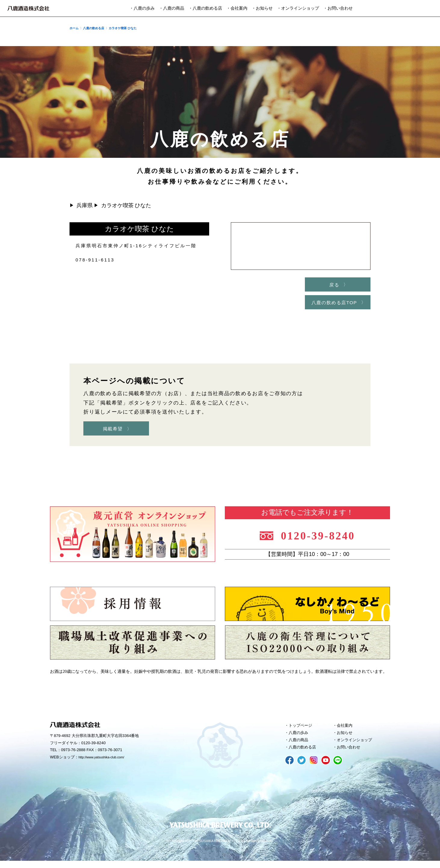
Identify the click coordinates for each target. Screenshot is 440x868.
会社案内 (346, 729)
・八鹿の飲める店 (205, 8)
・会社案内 (237, 8)
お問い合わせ (351, 754)
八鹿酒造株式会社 (28, 8)
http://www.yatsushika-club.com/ (106, 762)
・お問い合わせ (338, 8)
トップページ (303, 729)
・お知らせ (262, 8)
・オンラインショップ (298, 8)
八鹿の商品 (301, 746)
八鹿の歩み (301, 738)
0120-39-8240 (323, 538)
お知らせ (346, 738)
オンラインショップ (358, 746)
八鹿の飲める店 (305, 754)
